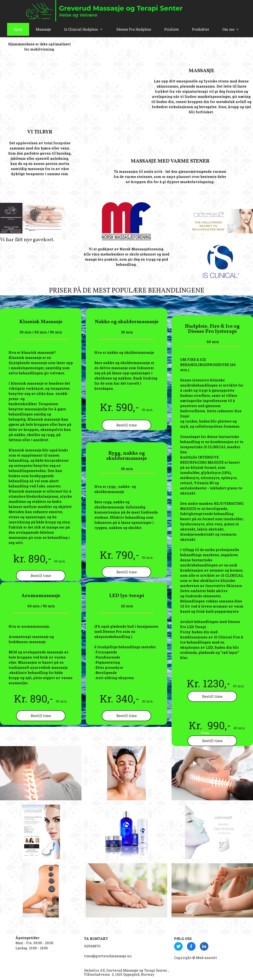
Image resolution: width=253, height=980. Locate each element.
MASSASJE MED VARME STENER (170, 161)
